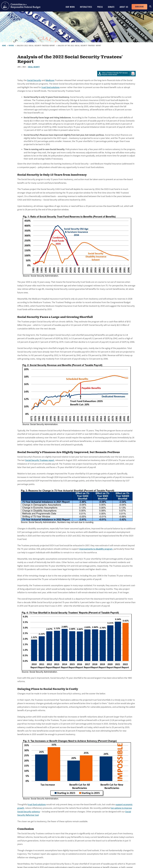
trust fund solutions (50, 87)
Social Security (34, 67)
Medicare (50, 80)
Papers (11, 46)
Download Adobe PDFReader (133, 74)
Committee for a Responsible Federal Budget (21, 6)
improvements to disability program (96, 549)
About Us (124, 7)
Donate (111, 7)
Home (4, 46)
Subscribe (139, 7)
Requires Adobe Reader (114, 74)
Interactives (86, 7)
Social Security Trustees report (40, 460)
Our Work (70, 7)
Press (100, 7)
